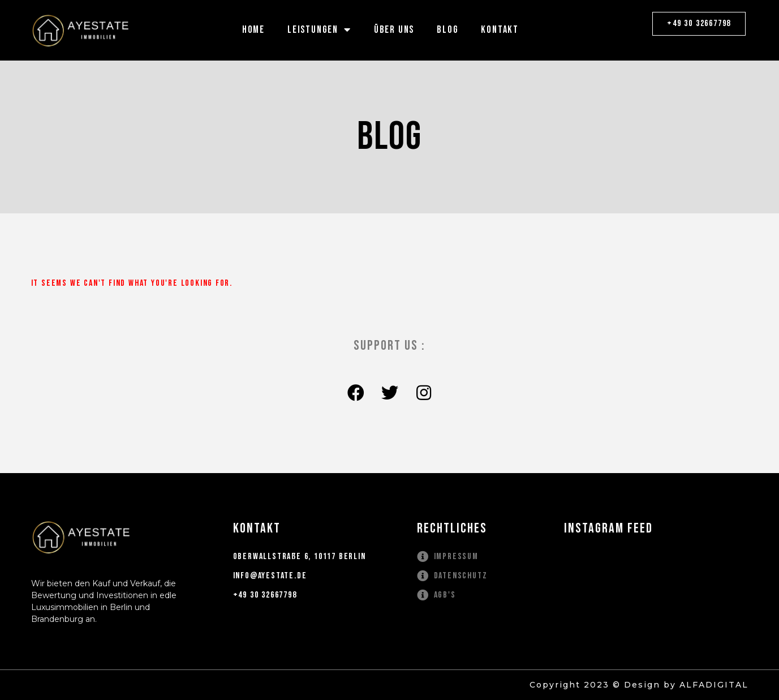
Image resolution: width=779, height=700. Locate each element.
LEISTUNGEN (319, 30)
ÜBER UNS (394, 30)
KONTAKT (500, 30)
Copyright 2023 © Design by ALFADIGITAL (639, 685)
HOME (253, 30)
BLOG (447, 30)
